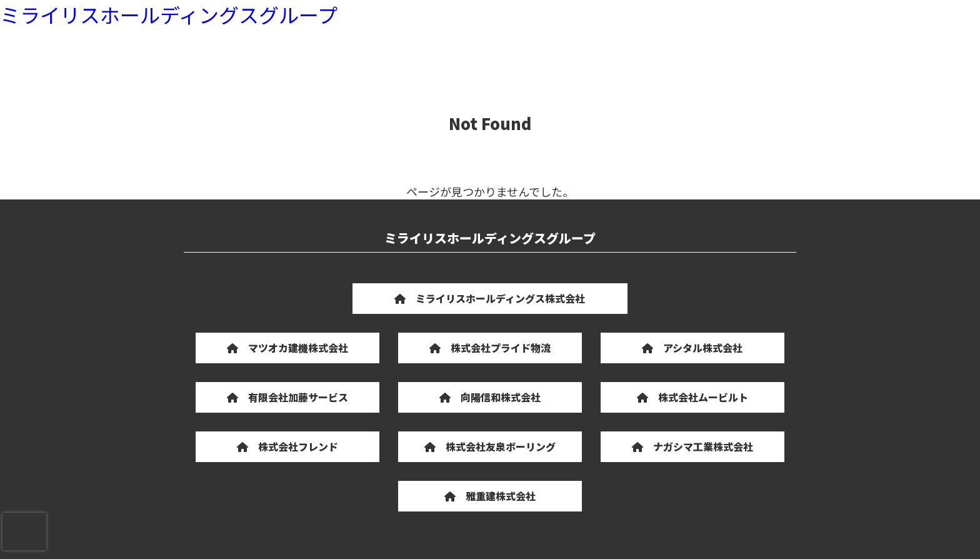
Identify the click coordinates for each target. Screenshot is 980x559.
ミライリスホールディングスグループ (169, 14)
